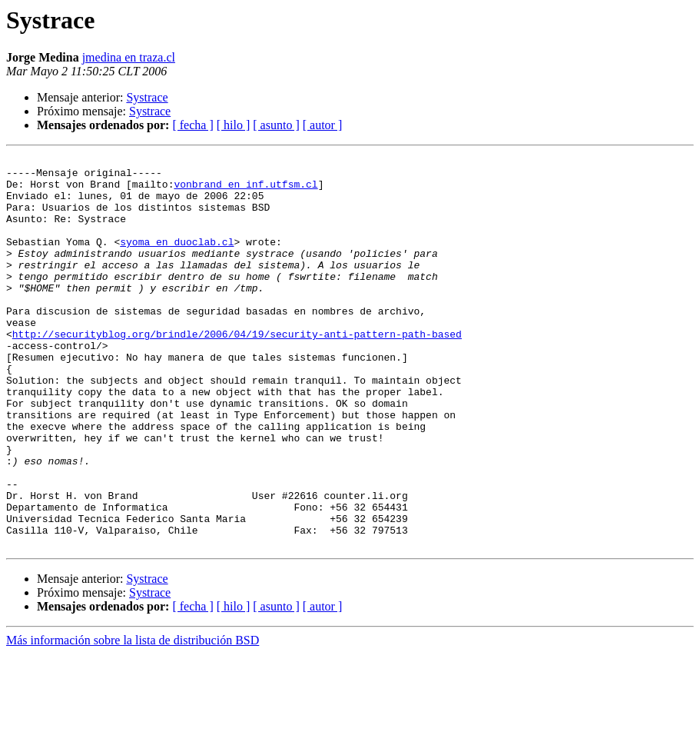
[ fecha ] (192, 125)
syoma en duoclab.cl (177, 260)
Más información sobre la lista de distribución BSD (133, 719)
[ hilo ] (234, 125)
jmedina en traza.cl (129, 57)
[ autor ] (323, 125)
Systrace (147, 97)
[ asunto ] (276, 125)
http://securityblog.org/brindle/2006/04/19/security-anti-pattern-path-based (237, 371)
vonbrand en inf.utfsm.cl (245, 191)
